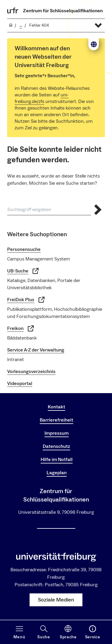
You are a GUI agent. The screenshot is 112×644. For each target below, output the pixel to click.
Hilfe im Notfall (57, 460)
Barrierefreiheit (56, 420)
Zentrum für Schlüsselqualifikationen (63, 11)
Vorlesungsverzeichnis (31, 372)
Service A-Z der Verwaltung (36, 350)
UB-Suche (23, 271)
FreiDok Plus (26, 300)
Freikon (20, 328)
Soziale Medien (56, 600)
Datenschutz (56, 446)
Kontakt (56, 407)
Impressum (57, 433)
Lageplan (57, 473)
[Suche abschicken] (98, 210)
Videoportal (20, 384)
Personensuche (24, 249)
